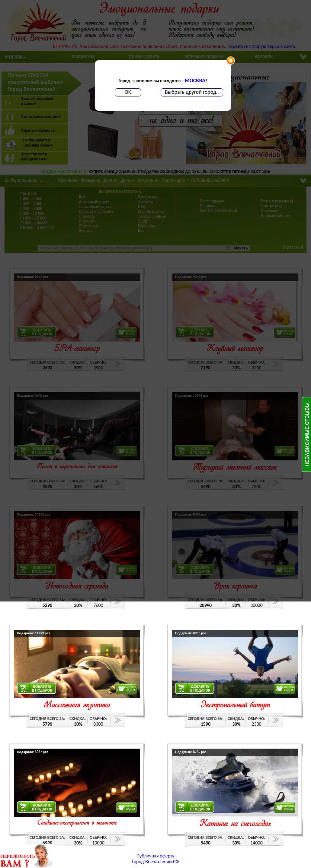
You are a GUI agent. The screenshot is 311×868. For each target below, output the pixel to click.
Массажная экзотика (77, 705)
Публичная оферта (155, 856)
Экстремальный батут (235, 705)
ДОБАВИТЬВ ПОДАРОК (42, 688)
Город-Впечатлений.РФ (156, 862)
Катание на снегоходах (235, 824)
